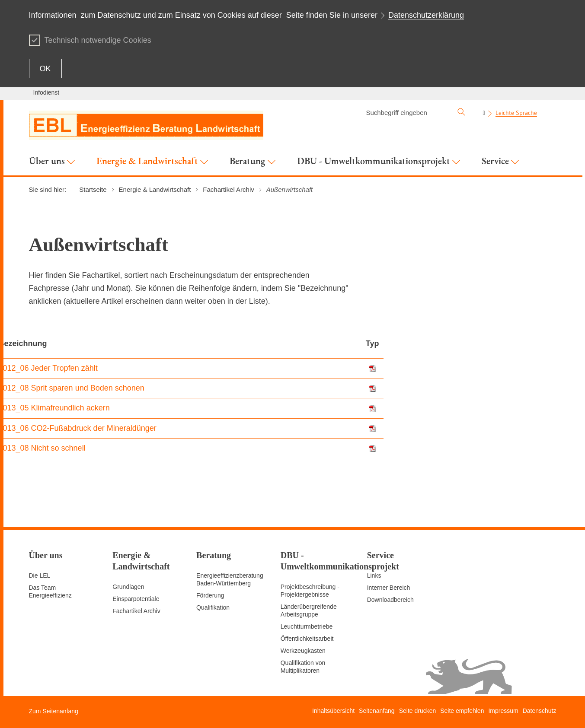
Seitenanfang (377, 711)
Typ (372, 343)
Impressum (503, 711)
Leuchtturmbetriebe (307, 626)
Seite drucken (418, 711)
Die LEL (40, 575)
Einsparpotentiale (136, 599)
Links (374, 575)
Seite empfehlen (462, 711)
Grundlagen (128, 587)
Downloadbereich (390, 600)
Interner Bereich (389, 588)
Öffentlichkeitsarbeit (307, 639)
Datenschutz (540, 711)
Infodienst (46, 92)
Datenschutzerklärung (426, 15)
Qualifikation (213, 607)
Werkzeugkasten (303, 651)
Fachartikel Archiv (136, 611)
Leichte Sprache (516, 113)
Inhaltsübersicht (333, 711)
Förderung (210, 595)
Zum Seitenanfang (54, 711)
